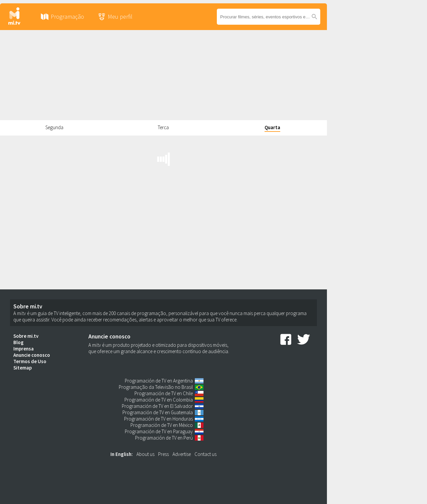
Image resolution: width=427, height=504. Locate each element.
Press (163, 454)
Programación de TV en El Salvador (157, 406)
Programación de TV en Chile (164, 393)
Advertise (182, 454)
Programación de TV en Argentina (159, 381)
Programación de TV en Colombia (159, 400)
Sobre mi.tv (26, 336)
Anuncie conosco (32, 355)
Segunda (54, 127)
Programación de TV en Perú (164, 438)
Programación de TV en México (162, 425)
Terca (163, 127)
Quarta (272, 127)
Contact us (205, 454)
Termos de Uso (30, 361)
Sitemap (23, 368)
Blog (19, 342)
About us (145, 454)
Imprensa (24, 349)
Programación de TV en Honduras (158, 419)
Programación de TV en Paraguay (159, 431)
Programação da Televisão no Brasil (156, 387)
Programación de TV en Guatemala (158, 412)
